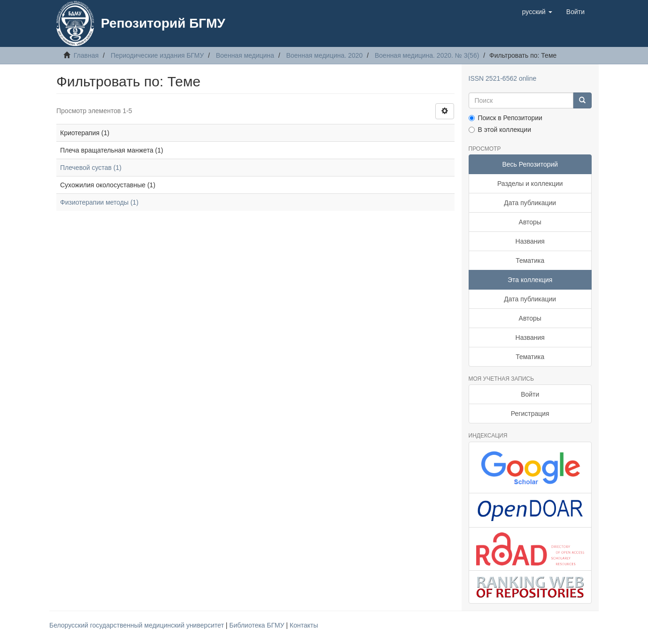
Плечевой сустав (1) (91, 168)
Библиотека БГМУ (258, 625)
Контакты (304, 625)
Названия (530, 241)
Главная (86, 55)
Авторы (530, 222)
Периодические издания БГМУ (158, 55)
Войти (530, 394)
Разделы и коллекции (530, 184)
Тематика (530, 261)
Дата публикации (530, 203)
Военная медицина (245, 55)
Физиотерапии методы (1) (99, 202)
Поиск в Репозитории (505, 118)
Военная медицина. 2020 (324, 55)
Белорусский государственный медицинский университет (138, 625)
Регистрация (530, 414)
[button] (537, 12)
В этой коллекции (500, 130)
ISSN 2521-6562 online (503, 78)
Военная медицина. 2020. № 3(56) (427, 55)
